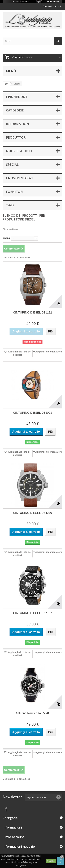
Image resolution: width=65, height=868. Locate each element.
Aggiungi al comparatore (49, 352)
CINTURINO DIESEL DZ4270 (32, 513)
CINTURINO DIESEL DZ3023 (32, 413)
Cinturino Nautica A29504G (32, 713)
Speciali (13, 164)
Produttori (16, 137)
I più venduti (17, 97)
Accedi (58, 6)
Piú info (60, 861)
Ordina (6, 238)
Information (18, 124)
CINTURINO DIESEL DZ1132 (32, 313)
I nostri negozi (19, 178)
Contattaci (47, 6)
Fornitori (15, 192)
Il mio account (13, 837)
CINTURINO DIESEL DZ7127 (32, 613)
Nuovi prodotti (20, 151)
